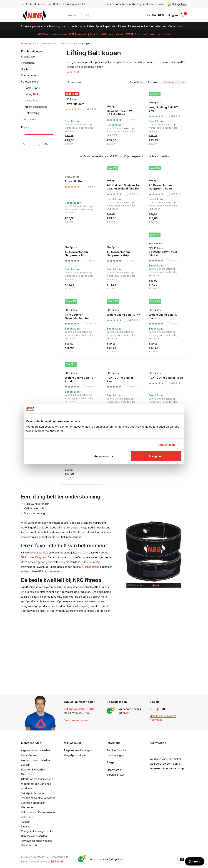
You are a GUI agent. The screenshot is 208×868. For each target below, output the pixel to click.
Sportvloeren (29, 75)
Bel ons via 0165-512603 (80, 709)
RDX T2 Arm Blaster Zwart (120, 379)
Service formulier (116, 4)
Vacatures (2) (29, 845)
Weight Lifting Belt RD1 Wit (124, 315)
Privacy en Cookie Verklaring (38, 798)
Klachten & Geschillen (34, 770)
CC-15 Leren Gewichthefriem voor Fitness (163, 252)
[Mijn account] (172, 15)
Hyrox (65, 26)
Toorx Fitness (156, 244)
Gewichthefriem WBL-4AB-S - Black (121, 113)
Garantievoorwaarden (34, 836)
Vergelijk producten (76, 755)
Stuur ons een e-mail (76, 720)
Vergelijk (89, 109)
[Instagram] (157, 709)
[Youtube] (164, 709)
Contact (26, 822)
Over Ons (27, 774)
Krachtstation (29, 57)
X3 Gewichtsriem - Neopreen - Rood (77, 254)
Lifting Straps (32, 100)
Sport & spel (103, 26)
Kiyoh (184, 4)
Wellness (161, 26)
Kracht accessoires (36, 107)
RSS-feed (57, 861)
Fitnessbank (28, 63)
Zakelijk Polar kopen (33, 793)
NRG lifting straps (89, 567)
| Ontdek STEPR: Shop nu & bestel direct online (143, 34)
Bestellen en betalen (33, 803)
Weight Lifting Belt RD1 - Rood (81, 379)
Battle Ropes (32, 88)
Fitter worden (115, 770)
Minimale (28, 144)
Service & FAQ (115, 775)
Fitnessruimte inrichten (141, 26)
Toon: (133, 82)
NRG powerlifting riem (34, 557)
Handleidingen (136, 4)
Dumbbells (27, 69)
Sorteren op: (155, 82)
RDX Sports (113, 106)
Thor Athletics (72, 177)
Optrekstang (32, 113)
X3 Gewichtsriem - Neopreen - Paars (161, 187)
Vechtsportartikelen (82, 26)
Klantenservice (155, 4)
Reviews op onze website (36, 841)
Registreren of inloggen (78, 750)
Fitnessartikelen (70, 43)
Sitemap (26, 826)
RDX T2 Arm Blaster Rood (166, 378)
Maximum (49, 144)
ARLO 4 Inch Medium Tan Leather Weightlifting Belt (124, 187)
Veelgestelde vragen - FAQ (37, 831)
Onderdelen (176, 26)
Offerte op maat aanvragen (37, 779)
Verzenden (28, 807)
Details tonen (166, 445)
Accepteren (156, 456)
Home (37, 43)
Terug (26, 43)
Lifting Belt (31, 94)
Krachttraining (52, 26)
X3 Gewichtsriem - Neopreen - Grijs (119, 254)
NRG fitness (71, 99)
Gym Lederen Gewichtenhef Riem (78, 316)
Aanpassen (104, 456)
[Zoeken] (79, 15)
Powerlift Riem (75, 104)
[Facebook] (151, 709)
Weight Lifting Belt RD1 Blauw (164, 316)
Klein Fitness (119, 26)
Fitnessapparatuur (32, 26)
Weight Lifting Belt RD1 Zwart (164, 109)
